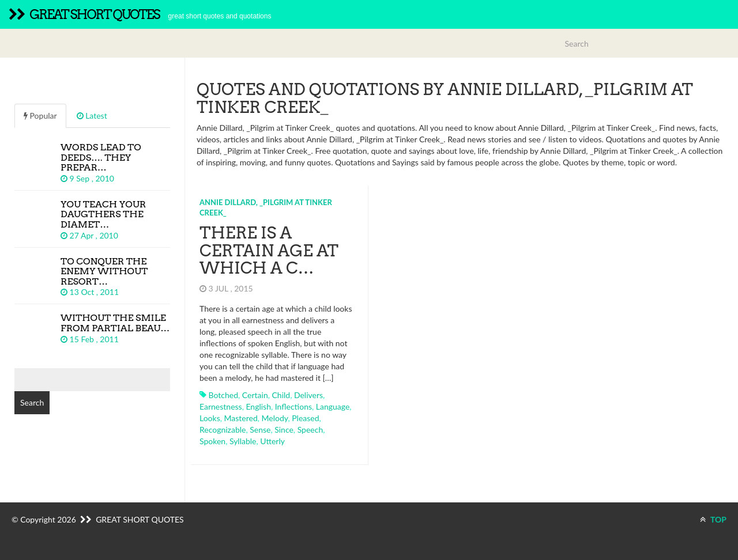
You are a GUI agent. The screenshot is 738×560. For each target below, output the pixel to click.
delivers (308, 395)
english (258, 406)
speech (310, 430)
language (333, 406)
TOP (713, 519)
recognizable (223, 430)
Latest (92, 116)
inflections (293, 406)
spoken (212, 441)
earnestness (221, 406)
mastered (241, 418)
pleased (305, 418)
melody (275, 418)
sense (260, 430)
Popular (40, 116)
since (284, 430)
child (281, 395)
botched (223, 395)
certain (255, 395)
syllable (243, 441)
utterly (272, 441)
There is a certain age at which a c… (269, 251)
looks (210, 418)
